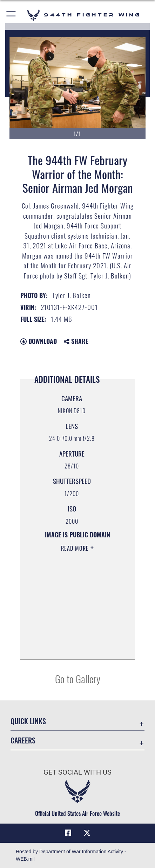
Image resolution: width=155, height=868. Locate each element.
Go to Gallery (78, 679)
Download (39, 341)
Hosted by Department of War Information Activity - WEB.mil (71, 855)
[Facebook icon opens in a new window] (68, 833)
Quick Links (28, 721)
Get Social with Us (77, 772)
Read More (76, 548)
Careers (23, 740)
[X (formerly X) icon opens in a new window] (87, 833)
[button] (11, 15)
